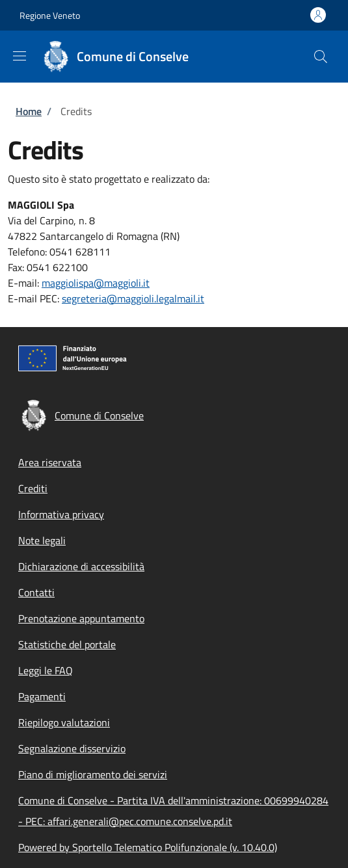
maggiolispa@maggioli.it (96, 283)
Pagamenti (42, 696)
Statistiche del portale (67, 644)
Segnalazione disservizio (72, 748)
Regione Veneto (50, 15)
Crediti (33, 488)
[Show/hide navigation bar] (20, 56)
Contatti (36, 592)
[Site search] (321, 57)
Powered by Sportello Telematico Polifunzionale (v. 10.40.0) (148, 847)
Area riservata (50, 462)
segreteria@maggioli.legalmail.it (133, 298)
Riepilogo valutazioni (64, 722)
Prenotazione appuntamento (81, 618)
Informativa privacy (61, 514)
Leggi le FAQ (46, 670)
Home (29, 111)
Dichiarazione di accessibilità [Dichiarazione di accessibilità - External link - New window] (81, 566)
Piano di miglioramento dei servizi (93, 774)
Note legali (42, 540)
